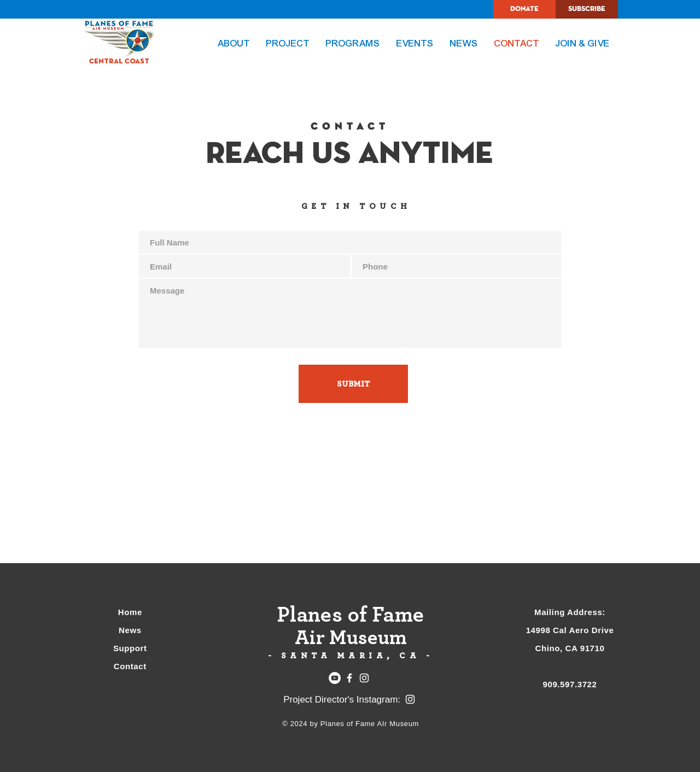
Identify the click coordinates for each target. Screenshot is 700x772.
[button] (288, 44)
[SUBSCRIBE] (587, 9)
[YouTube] (335, 678)
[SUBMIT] (353, 384)
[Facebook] (349, 678)
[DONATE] (524, 9)
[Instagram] (364, 678)
